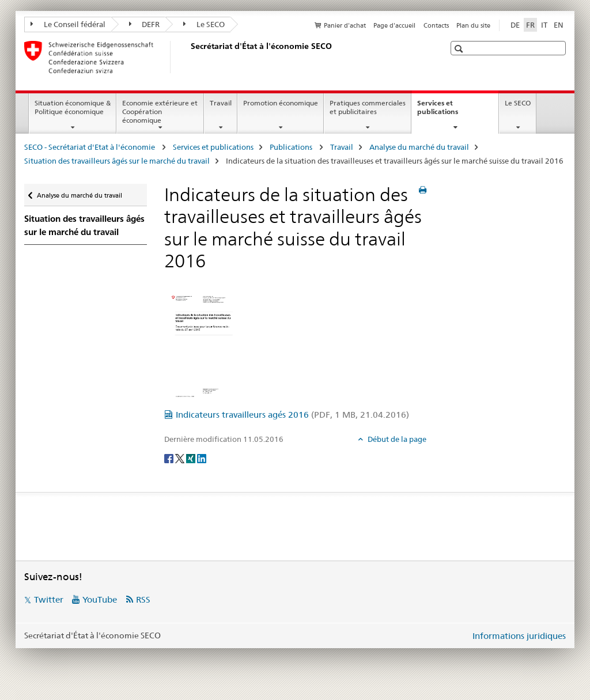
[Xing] (192, 458)
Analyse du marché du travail (419, 147)
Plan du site (473, 25)
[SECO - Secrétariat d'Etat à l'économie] (188, 57)
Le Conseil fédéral (68, 24)
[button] (460, 49)
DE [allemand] (515, 25)
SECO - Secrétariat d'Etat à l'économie (90, 147)
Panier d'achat (345, 25)
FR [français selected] (530, 25)
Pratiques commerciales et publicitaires (368, 107)
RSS (143, 599)
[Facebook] (170, 458)
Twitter (49, 599)
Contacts (436, 25)
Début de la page (396, 439)
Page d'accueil (394, 25)
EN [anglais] (559, 25)
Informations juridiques (519, 636)
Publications (292, 147)
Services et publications (450, 111)
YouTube (100, 599)
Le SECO (204, 24)
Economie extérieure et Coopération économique (160, 111)
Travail (221, 103)
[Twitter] (181, 458)
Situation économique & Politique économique (73, 107)
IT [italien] (544, 25)
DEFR (145, 24)
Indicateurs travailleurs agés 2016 (292, 415)
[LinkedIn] (202, 458)
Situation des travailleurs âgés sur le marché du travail (117, 161)
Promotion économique (281, 103)
